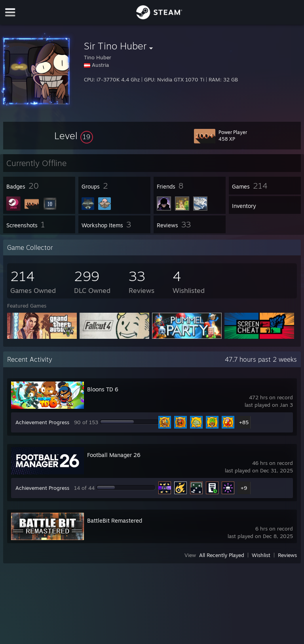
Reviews (287, 555)
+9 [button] (244, 488)
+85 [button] (244, 422)
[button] (74, 136)
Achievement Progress (42, 422)
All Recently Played (222, 555)
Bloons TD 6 (103, 389)
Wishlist (261, 555)
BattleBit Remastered (115, 520)
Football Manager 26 (114, 455)
